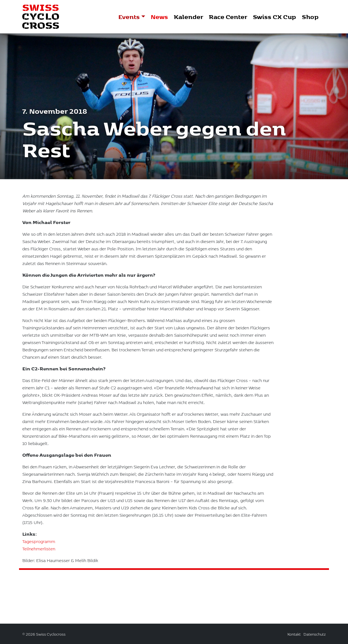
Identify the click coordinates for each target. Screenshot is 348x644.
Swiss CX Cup (274, 17)
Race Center (228, 17)
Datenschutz (315, 634)
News (159, 17)
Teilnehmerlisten (39, 555)
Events (129, 17)
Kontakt (294, 634)
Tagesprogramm (39, 547)
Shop (310, 17)
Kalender (188, 17)
